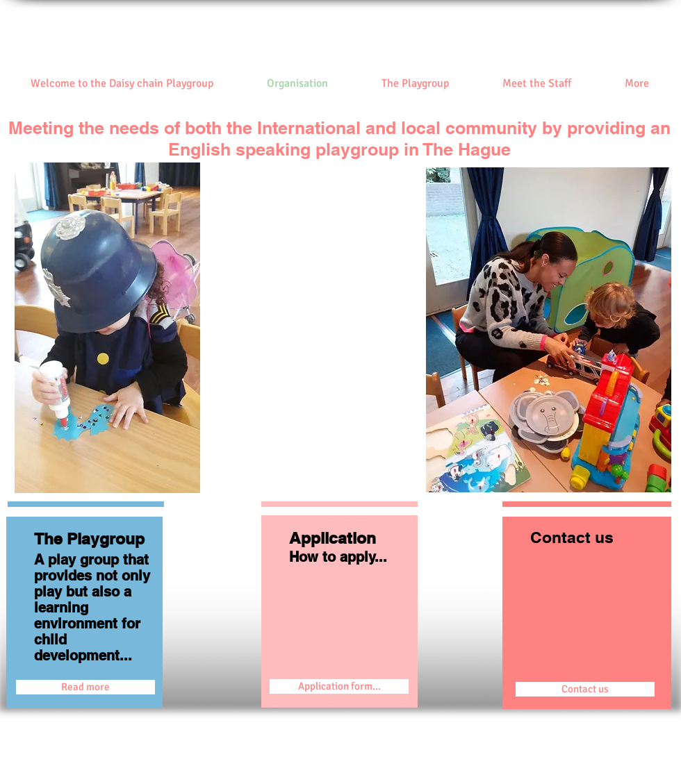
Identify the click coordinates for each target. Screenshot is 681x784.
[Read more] (85, 687)
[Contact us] (585, 689)
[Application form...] (339, 686)
